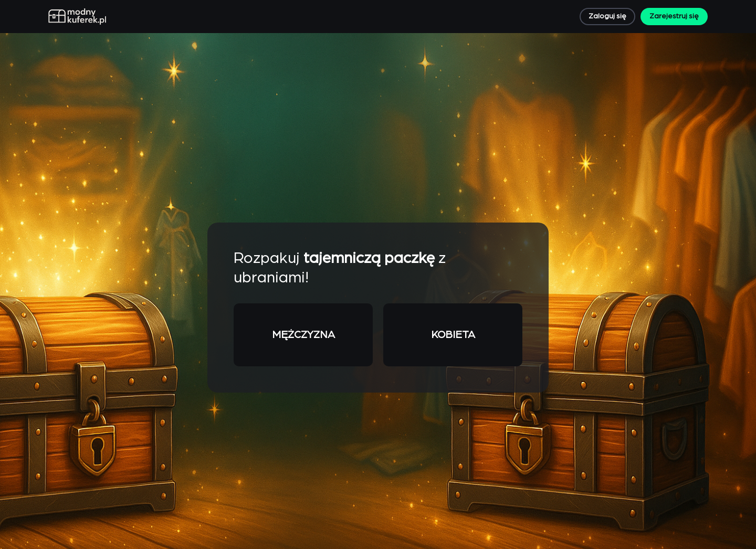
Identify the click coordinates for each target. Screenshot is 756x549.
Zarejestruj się (674, 16)
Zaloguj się (607, 16)
